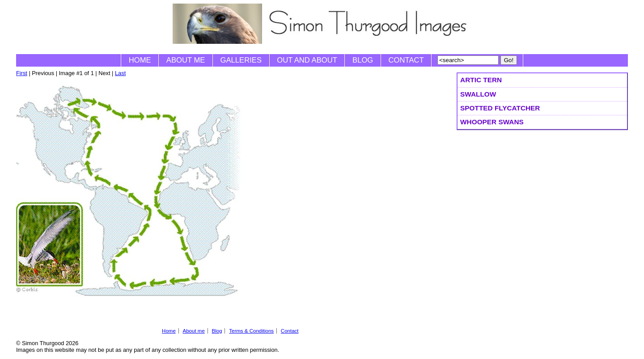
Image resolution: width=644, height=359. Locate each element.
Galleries (241, 60)
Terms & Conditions (251, 331)
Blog (363, 60)
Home (140, 60)
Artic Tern (481, 80)
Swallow (478, 94)
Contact (406, 60)
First (22, 73)
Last (120, 73)
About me (186, 60)
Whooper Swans (492, 122)
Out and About (307, 60)
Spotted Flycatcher (500, 108)
